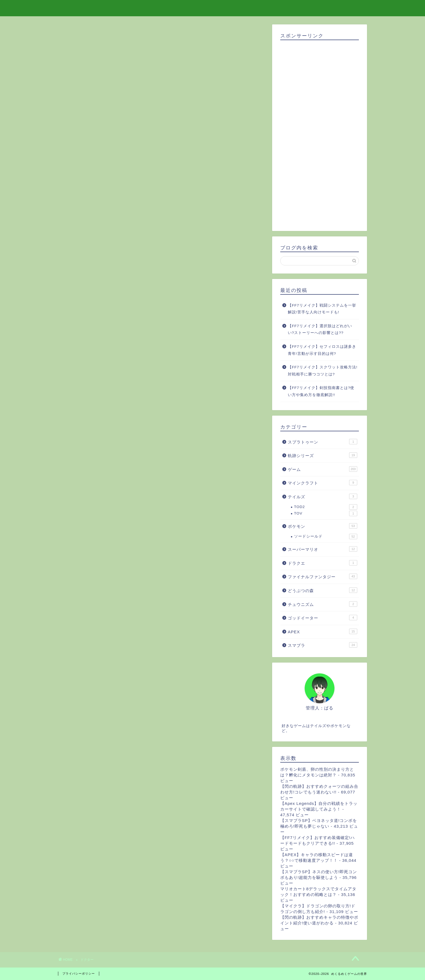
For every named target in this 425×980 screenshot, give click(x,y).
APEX (323, 631)
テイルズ (323, 496)
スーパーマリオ (323, 549)
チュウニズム (323, 604)
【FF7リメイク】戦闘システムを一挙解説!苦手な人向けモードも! (322, 309)
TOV (326, 513)
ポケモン (323, 526)
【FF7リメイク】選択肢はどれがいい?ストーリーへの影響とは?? (320, 330)
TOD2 (326, 507)
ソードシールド (326, 536)
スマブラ (323, 645)
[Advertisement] (320, 134)
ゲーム (323, 469)
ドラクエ (323, 563)
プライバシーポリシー (79, 973)
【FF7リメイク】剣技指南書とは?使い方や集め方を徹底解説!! (321, 391)
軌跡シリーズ (323, 455)
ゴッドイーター (323, 618)
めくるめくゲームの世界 (213, 8)
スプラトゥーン (323, 442)
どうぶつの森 (323, 590)
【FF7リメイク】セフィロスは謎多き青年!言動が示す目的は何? (322, 350)
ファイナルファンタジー (323, 576)
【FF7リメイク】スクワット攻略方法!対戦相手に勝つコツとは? (323, 371)
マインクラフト (323, 483)
